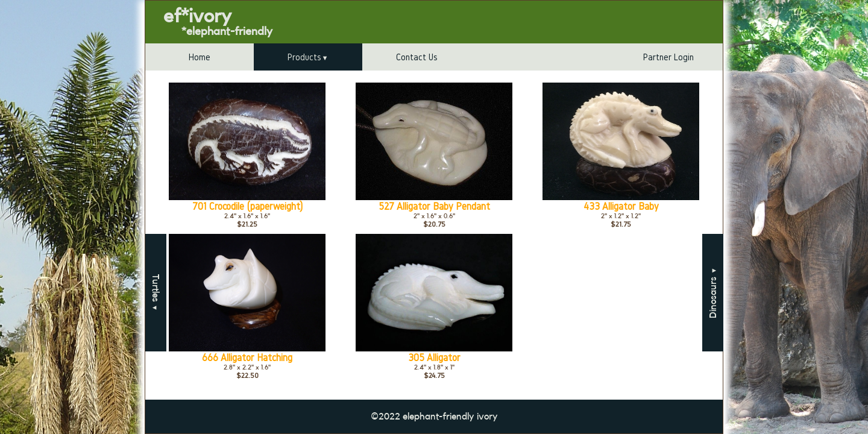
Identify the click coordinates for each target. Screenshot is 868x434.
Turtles (156, 293)
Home (200, 57)
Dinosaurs (713, 292)
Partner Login (668, 57)
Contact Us (417, 57)
